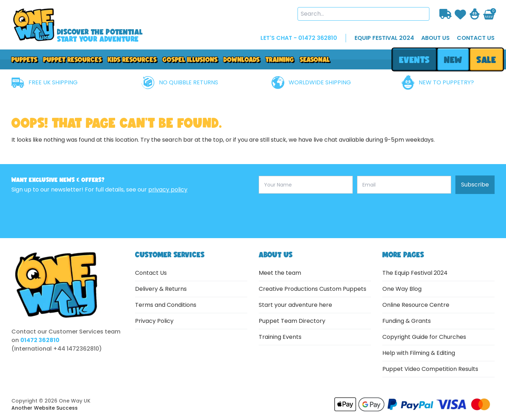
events (414, 60)
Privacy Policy (154, 321)
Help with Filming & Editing (419, 353)
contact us (476, 38)
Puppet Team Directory (292, 321)
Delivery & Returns (161, 289)
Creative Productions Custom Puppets (313, 289)
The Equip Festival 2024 (415, 273)
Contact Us (151, 273)
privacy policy (168, 190)
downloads (242, 59)
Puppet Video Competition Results (430, 369)
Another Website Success (45, 408)
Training (280, 59)
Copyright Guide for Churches (424, 337)
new (453, 60)
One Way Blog (402, 289)
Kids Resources (132, 59)
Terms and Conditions (166, 305)
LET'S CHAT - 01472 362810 (299, 38)
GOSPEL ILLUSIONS (190, 59)
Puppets (24, 59)
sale (487, 60)
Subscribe (475, 185)
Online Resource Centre (416, 305)
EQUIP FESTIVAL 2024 (384, 38)
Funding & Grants (407, 321)
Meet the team (280, 273)
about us (435, 38)
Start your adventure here (295, 305)
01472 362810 (40, 340)
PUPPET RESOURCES (73, 59)
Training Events (280, 337)
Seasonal (315, 59)
